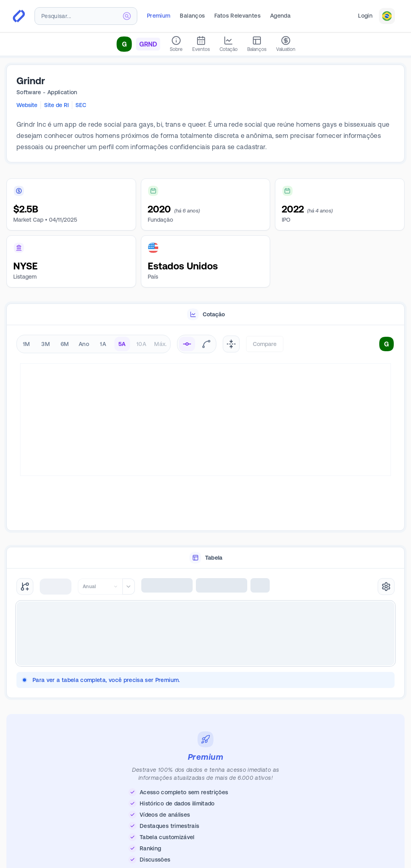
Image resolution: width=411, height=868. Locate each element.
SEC (81, 105)
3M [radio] (46, 344)
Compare (265, 344)
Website (27, 105)
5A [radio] (122, 344)
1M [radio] (26, 344)
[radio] (187, 344)
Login (365, 16)
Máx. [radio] (160, 344)
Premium (159, 16)
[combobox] (86, 16)
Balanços (192, 16)
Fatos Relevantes (237, 16)
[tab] (205, 315)
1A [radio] (103, 344)
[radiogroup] (94, 344)
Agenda (280, 16)
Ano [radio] (84, 344)
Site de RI (56, 105)
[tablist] (205, 315)
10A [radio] (141, 344)
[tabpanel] (205, 428)
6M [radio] (65, 344)
